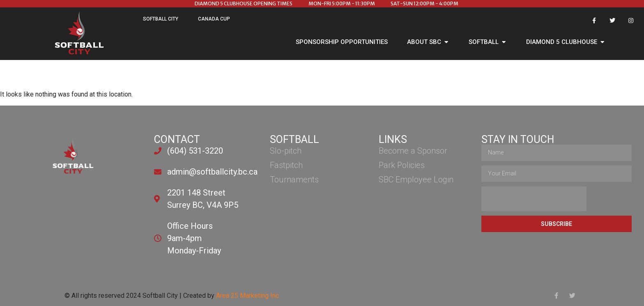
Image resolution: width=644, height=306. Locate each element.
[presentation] (534, 199)
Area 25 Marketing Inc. (248, 296)
